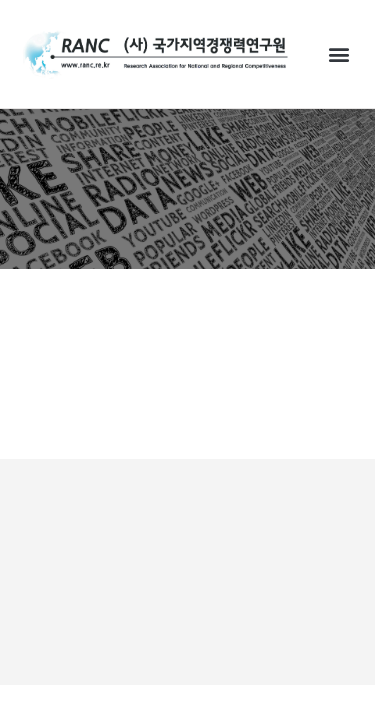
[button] (338, 53)
